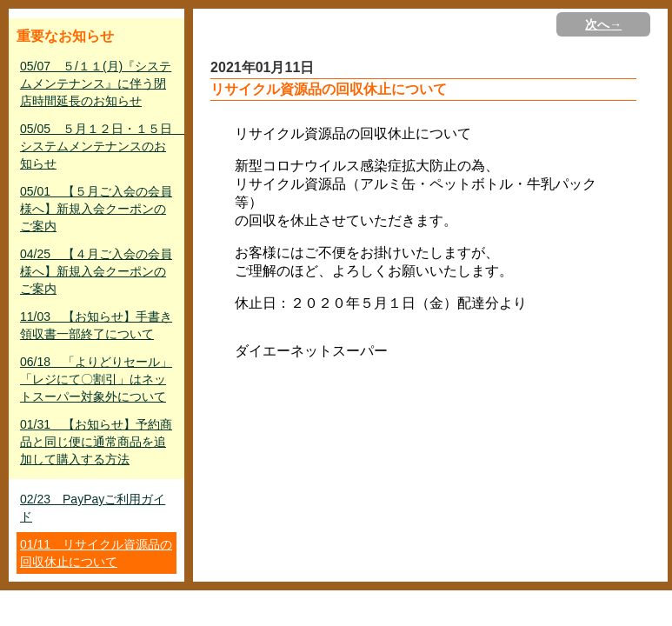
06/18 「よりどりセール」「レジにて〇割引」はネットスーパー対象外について (96, 379)
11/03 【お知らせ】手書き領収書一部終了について (96, 325)
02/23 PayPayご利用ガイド (93, 508)
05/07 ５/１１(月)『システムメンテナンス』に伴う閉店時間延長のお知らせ (96, 83)
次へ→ (603, 24)
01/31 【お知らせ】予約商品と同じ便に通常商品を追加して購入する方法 (96, 442)
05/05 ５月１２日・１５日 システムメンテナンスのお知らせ (98, 146)
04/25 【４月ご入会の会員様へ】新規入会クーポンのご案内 (96, 271)
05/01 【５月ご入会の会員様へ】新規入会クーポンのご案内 (96, 209)
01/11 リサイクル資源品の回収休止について (96, 553)
